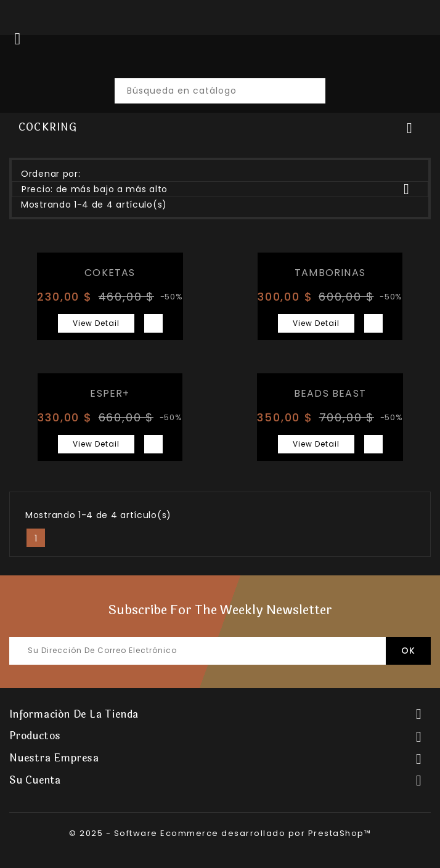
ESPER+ (110, 393)
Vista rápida (153, 323)
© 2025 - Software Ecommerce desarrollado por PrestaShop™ (220, 833)
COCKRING (48, 127)
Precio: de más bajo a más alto (220, 189)
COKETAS (110, 273)
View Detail (96, 323)
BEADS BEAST (330, 393)
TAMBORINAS (330, 273)
